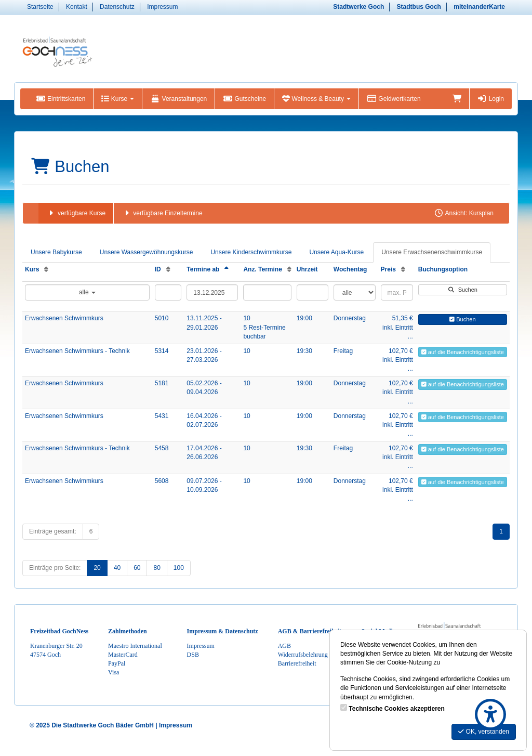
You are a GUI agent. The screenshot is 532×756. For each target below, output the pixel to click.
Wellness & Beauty (316, 99)
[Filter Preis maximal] (397, 292)
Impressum (162, 7)
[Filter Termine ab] (212, 292)
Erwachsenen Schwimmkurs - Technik (77, 351)
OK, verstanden (484, 732)
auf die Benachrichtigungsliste (463, 352)
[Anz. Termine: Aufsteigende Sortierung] (289, 269)
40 (117, 568)
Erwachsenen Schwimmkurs (64, 318)
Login (491, 99)
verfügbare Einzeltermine (162, 213)
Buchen (462, 319)
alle (87, 292)
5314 (162, 351)
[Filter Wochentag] (355, 292)
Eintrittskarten (61, 99)
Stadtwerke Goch (358, 7)
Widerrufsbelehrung (303, 655)
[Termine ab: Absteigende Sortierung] (227, 269)
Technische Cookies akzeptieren (397, 709)
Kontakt (77, 7)
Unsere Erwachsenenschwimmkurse (432, 252)
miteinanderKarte (479, 7)
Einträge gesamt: (53, 531)
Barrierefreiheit (297, 663)
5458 (162, 448)
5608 (162, 481)
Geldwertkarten (394, 99)
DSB (193, 655)
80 (157, 568)
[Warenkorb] (457, 99)
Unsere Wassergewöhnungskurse (147, 252)
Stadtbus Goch (419, 7)
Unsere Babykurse (56, 252)
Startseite (40, 7)
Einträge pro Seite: (55, 568)
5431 (162, 416)
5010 (162, 318)
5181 (162, 383)
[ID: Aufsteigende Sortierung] (168, 269)
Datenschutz (117, 7)
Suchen (463, 290)
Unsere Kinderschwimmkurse (251, 252)
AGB (284, 646)
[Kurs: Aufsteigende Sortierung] (46, 269)
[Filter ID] (168, 292)
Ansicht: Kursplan (464, 213)
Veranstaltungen (178, 99)
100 (179, 568)
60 (137, 568)
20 (97, 568)
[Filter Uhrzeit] (312, 292)
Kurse (118, 99)
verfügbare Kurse (76, 213)
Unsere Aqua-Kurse (336, 252)
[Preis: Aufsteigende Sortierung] (403, 269)
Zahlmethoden (128, 631)
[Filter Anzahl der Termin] (267, 292)
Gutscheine (244, 99)
